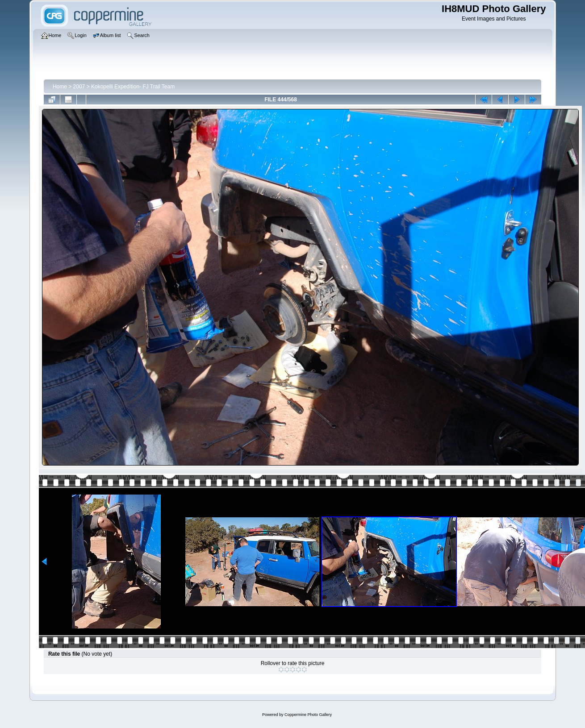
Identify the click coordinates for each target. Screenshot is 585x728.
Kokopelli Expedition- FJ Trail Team (133, 87)
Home (60, 87)
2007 (79, 87)
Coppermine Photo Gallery (308, 715)
